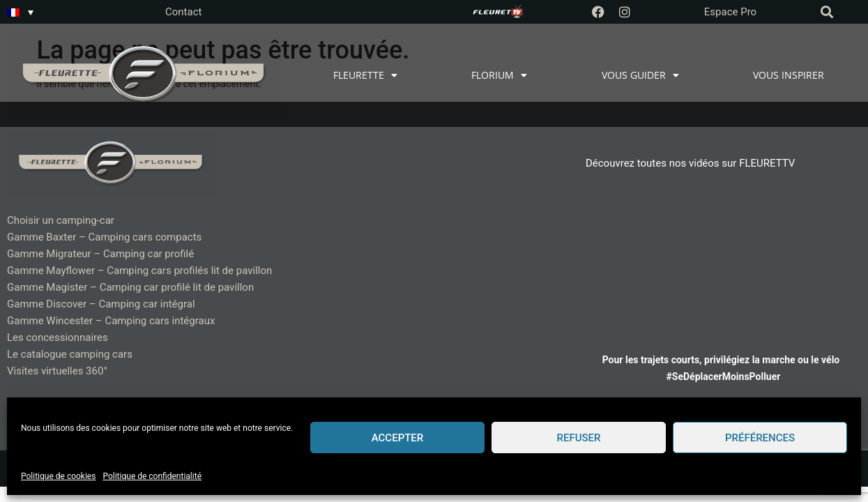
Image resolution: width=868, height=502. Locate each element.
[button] (827, 12)
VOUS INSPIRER (789, 75)
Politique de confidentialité (152, 476)
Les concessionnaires (58, 337)
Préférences (760, 438)
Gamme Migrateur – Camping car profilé (100, 254)
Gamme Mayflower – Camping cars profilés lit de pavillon (139, 271)
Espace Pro (730, 12)
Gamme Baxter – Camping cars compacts (104, 237)
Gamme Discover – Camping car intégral (101, 304)
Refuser (579, 438)
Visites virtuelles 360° (57, 371)
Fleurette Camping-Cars (375, 276)
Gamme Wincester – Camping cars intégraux (111, 321)
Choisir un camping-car (61, 220)
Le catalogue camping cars (70, 354)
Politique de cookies (58, 476)
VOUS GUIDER (640, 75)
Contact (183, 12)
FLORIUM (499, 75)
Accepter (398, 438)
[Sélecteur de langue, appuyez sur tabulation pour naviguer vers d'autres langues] (20, 12)
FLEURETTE (365, 75)
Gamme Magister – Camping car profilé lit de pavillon (130, 287)
